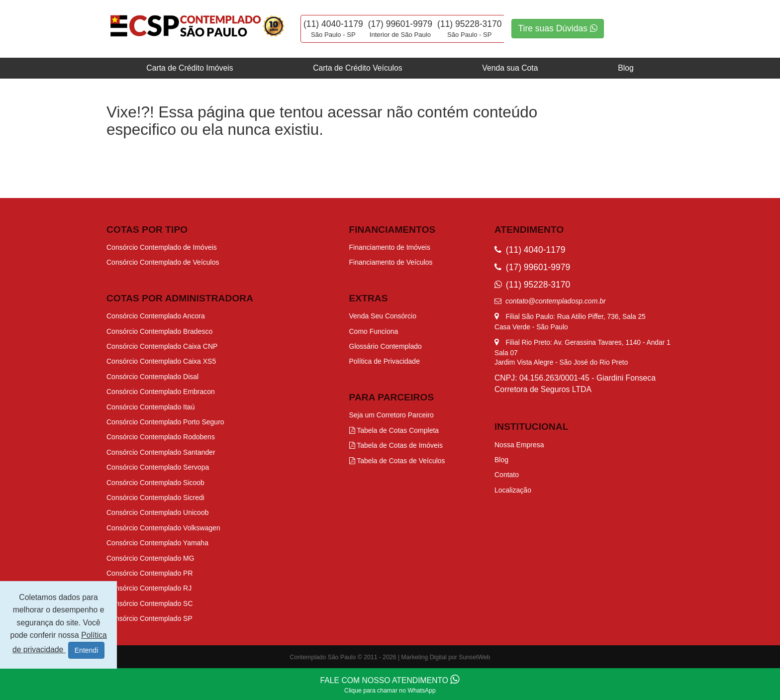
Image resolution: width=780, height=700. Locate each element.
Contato (507, 475)
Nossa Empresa (519, 445)
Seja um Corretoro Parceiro (391, 415)
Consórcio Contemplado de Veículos (163, 262)
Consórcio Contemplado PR (150, 573)
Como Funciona (374, 331)
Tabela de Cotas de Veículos (397, 461)
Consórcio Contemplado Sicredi (155, 498)
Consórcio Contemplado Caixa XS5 (161, 361)
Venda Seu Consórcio (383, 316)
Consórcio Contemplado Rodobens (161, 437)
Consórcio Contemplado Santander (161, 452)
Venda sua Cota (510, 68)
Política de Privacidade (385, 361)
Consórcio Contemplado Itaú (150, 407)
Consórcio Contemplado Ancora (156, 316)
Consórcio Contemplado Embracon (161, 392)
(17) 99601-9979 (400, 24)
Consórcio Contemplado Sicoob (155, 483)
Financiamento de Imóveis (390, 247)
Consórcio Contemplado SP (149, 618)
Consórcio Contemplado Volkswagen (163, 528)
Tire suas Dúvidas (557, 28)
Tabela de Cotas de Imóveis (396, 445)
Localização (513, 490)
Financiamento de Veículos (391, 262)
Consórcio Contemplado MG (150, 558)
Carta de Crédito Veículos (357, 68)
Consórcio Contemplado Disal (152, 377)
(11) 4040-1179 (333, 24)
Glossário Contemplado (386, 346)
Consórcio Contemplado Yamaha (157, 543)
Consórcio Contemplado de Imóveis (162, 247)
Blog (626, 68)
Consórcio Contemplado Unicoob (157, 512)
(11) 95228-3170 (469, 24)
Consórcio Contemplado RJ (149, 588)
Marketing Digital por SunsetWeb (446, 657)
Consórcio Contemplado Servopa (158, 467)
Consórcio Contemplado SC (150, 603)
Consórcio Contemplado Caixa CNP (162, 346)
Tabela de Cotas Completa (394, 430)
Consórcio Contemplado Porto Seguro (165, 422)
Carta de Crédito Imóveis (190, 68)
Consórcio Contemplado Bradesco (159, 331)
